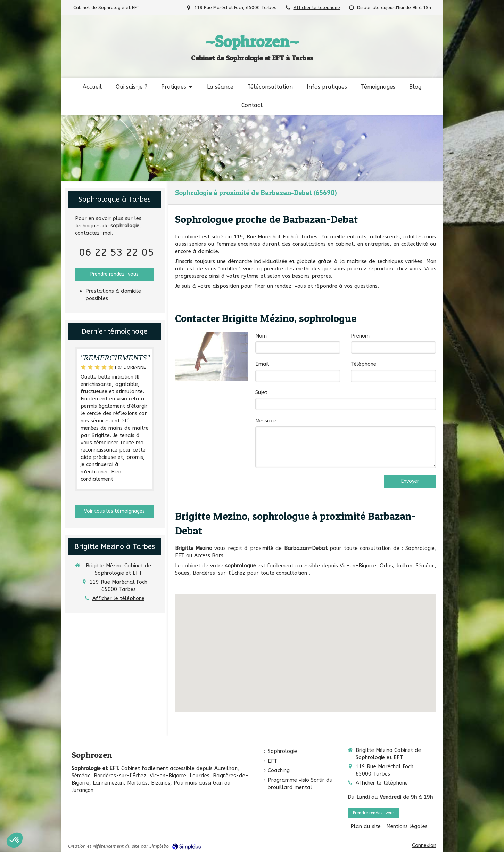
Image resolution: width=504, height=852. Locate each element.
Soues (182, 573)
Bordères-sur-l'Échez (219, 573)
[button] (15, 840)
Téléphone (363, 364)
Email (262, 364)
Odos (386, 566)
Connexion (424, 845)
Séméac (425, 566)
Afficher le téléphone (317, 7)
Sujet (261, 392)
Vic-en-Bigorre (358, 566)
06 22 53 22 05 (116, 252)
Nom (261, 336)
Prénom (360, 336)
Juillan (404, 566)
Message (266, 421)
